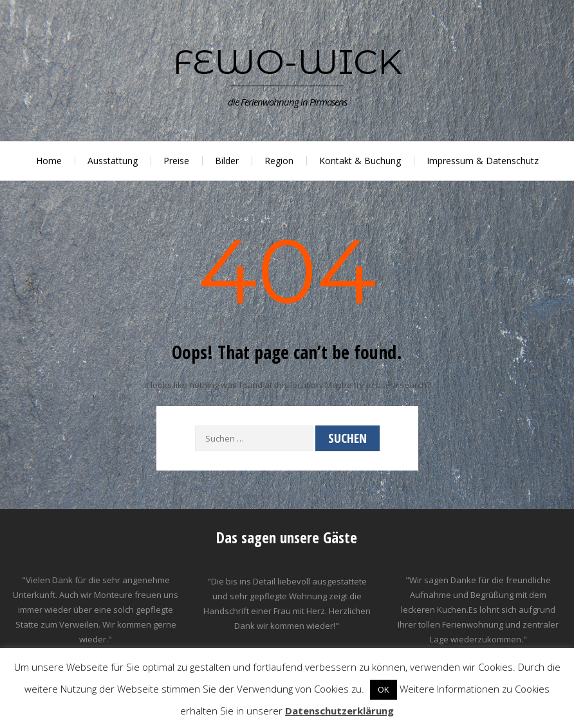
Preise (176, 161)
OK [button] (384, 689)
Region (279, 161)
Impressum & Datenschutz (483, 161)
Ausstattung (113, 161)
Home (49, 161)
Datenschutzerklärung (339, 711)
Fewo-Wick (287, 62)
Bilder (227, 161)
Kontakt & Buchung (360, 161)
